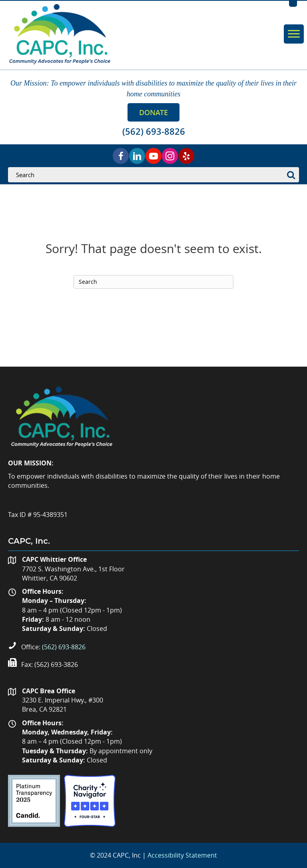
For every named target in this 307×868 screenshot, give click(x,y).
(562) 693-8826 (64, 647)
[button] (153, 112)
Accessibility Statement (182, 855)
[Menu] (294, 34)
